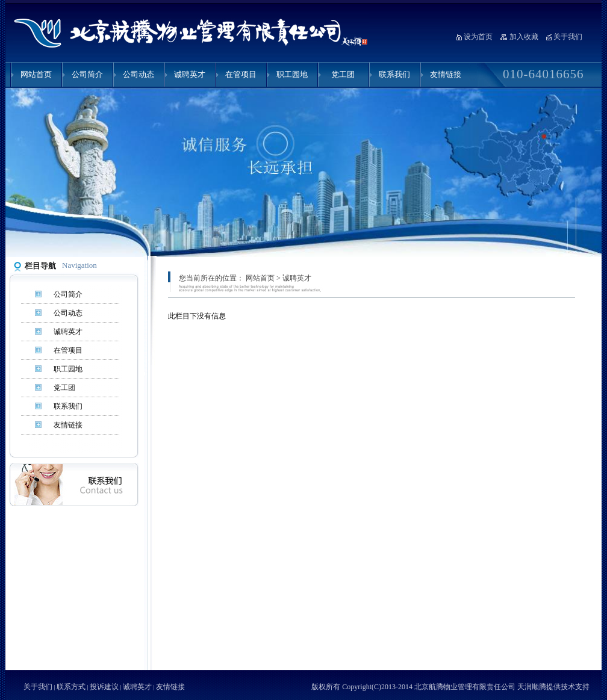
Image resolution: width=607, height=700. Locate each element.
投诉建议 (104, 687)
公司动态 (139, 74)
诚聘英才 (190, 74)
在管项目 (241, 74)
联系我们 (394, 74)
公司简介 (87, 74)
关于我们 (568, 37)
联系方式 (71, 687)
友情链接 (446, 74)
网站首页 (36, 74)
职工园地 (292, 74)
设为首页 (478, 37)
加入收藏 (524, 37)
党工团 (343, 74)
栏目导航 (40, 266)
